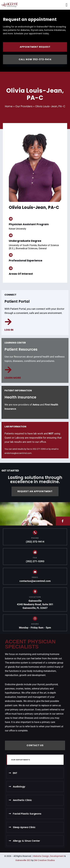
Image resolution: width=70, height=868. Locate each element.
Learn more (13, 378)
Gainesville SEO (23, 860)
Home (9, 106)
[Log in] (8, 322)
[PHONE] (35, 533)
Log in (9, 330)
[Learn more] (8, 370)
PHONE (35, 538)
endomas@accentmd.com (18, 453)
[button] (67, 5)
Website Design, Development (48, 856)
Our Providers (24, 106)
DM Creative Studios (44, 860)
